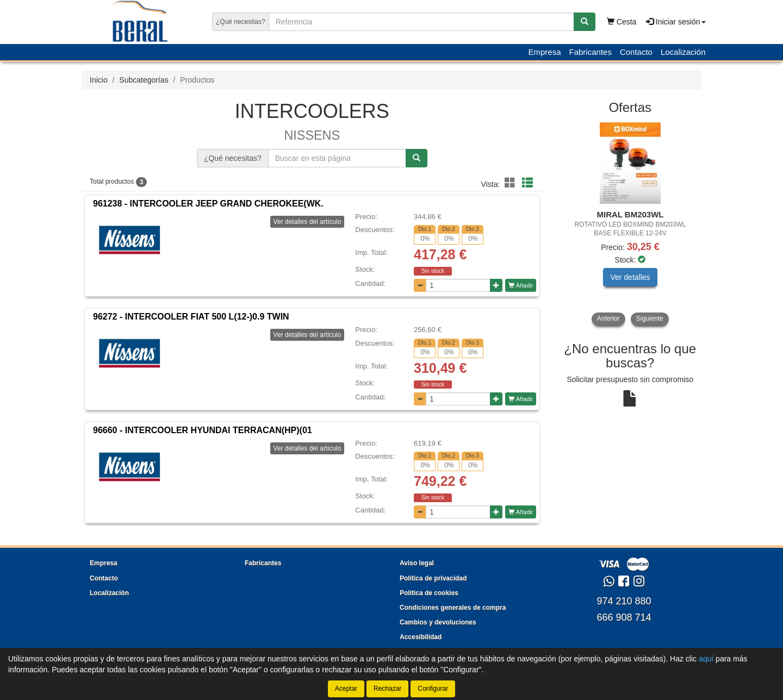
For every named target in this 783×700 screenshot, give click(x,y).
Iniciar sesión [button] (676, 22)
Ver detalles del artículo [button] (307, 222)
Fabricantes (591, 52)
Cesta (622, 22)
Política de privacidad (433, 578)
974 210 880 (624, 601)
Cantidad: (370, 283)
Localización (683, 52)
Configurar (433, 689)
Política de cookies (429, 593)
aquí (706, 659)
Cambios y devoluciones (438, 622)
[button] (512, 183)
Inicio (99, 80)
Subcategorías (144, 80)
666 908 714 (624, 617)
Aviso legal (417, 563)
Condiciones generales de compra (453, 608)
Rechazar (387, 689)
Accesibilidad (421, 637)
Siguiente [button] (650, 318)
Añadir (521, 285)
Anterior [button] (608, 318)
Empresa (544, 52)
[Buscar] (585, 22)
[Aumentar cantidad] (496, 285)
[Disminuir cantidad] (420, 285)
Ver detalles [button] (630, 277)
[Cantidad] (458, 285)
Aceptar (346, 689)
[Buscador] (421, 22)
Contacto (636, 52)
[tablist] (630, 224)
